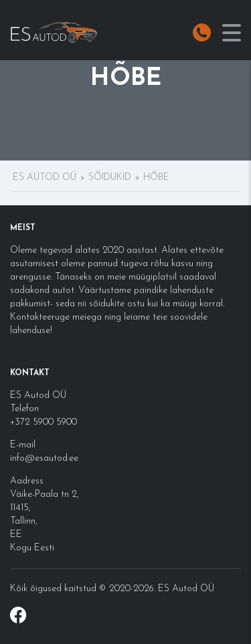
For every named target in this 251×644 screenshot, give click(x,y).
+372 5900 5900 (44, 422)
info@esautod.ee (44, 458)
